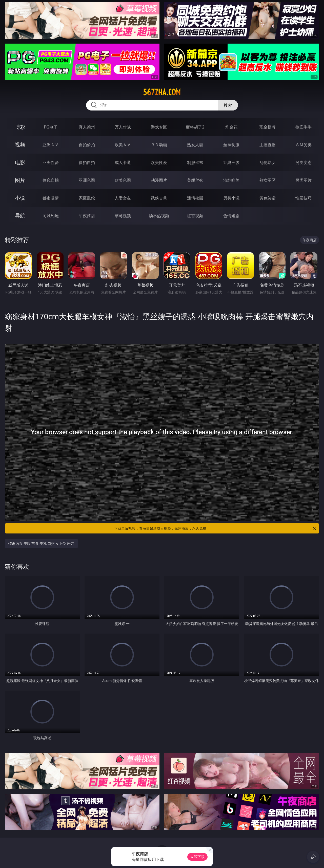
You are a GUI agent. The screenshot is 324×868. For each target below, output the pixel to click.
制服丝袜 (195, 162)
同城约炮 (51, 216)
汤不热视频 (159, 216)
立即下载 (197, 857)
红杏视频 (195, 216)
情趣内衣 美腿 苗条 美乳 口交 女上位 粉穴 (41, 543)
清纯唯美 (231, 180)
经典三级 (231, 162)
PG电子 (50, 127)
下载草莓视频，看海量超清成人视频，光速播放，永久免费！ (215, 528)
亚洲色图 (87, 180)
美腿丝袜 (195, 180)
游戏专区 (159, 127)
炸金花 (231, 127)
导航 (20, 216)
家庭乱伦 (87, 198)
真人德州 (87, 127)
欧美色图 (123, 180)
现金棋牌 (268, 127)
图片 (20, 180)
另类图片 (303, 180)
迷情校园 (195, 198)
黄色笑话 (268, 198)
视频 (20, 145)
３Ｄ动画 (159, 145)
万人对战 (123, 127)
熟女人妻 (195, 145)
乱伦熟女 (268, 162)
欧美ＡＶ (123, 145)
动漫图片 (159, 180)
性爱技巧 (303, 198)
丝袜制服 (231, 145)
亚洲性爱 (51, 162)
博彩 (20, 127)
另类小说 (231, 198)
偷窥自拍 (51, 180)
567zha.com (162, 92)
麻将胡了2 (195, 127)
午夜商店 (87, 216)
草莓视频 (123, 216)
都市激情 (51, 198)
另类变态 (303, 162)
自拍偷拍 (87, 145)
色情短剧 (231, 216)
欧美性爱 (159, 162)
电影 (20, 162)
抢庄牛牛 (303, 127)
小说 (20, 198)
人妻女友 (123, 198)
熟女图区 (268, 180)
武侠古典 (159, 198)
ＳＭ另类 (303, 145)
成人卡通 (123, 162)
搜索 (228, 105)
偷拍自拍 (87, 162)
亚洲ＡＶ (51, 145)
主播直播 (268, 145)
